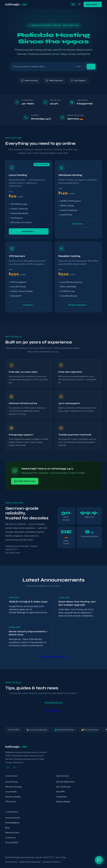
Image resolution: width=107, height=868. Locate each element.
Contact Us (10, 838)
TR (79, 4)
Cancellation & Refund (51, 862)
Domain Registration (66, 782)
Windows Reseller (13, 797)
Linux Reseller (11, 792)
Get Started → (29, 231)
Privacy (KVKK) (12, 843)
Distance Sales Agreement (30, 862)
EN (73, 4)
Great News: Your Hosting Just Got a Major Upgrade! (77, 603)
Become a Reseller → (78, 305)
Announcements (13, 818)
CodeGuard (62, 797)
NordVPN (60, 792)
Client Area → (93, 4)
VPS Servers (11, 802)
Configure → (29, 305)
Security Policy (11, 862)
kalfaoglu (16, 4)
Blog (7, 828)
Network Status (12, 833)
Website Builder (63, 802)
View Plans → (78, 224)
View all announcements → (53, 656)
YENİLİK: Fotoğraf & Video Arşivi (28, 602)
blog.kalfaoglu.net (53, 702)
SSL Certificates (63, 787)
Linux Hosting (11, 782)
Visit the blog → (53, 710)
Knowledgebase (12, 823)
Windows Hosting (13, 787)
